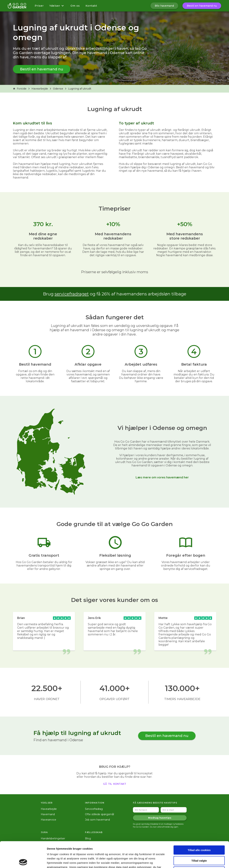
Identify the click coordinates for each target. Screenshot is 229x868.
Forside (20, 89)
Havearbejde (40, 89)
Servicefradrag (94, 809)
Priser (39, 6)
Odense (58, 89)
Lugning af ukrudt (80, 89)
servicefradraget (72, 294)
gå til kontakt (115, 783)
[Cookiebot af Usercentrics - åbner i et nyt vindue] (23, 861)
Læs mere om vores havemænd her (162, 477)
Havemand (48, 814)
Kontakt (91, 6)
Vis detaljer (186, 861)
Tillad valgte (199, 835)
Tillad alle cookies (199, 824)
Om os (75, 6)
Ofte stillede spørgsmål (99, 814)
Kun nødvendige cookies (199, 845)
